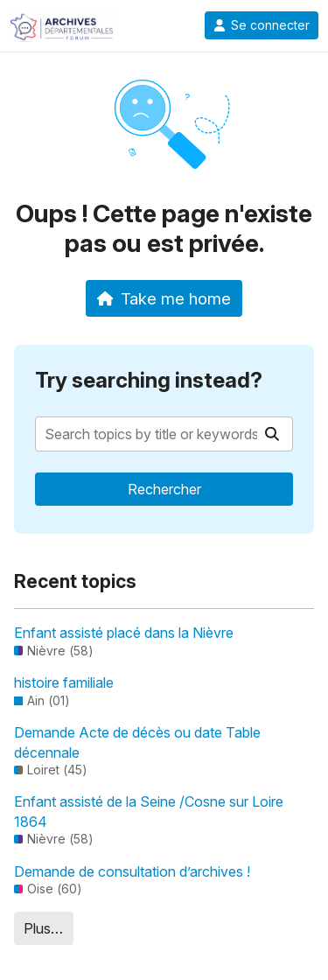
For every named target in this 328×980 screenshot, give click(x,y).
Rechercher (164, 489)
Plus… (43, 928)
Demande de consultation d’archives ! (132, 871)
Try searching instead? (149, 380)
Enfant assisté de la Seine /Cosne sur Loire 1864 (149, 811)
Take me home (164, 298)
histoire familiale (64, 682)
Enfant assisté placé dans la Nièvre (124, 633)
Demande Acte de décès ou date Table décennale (137, 742)
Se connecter (262, 25)
